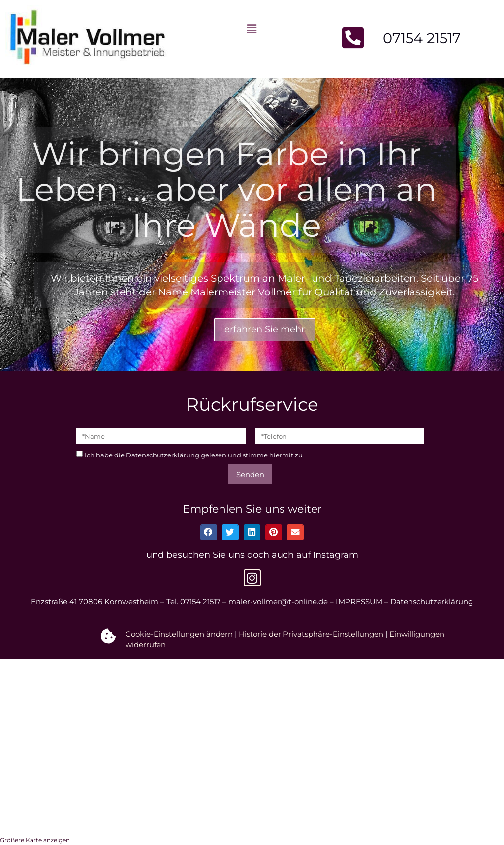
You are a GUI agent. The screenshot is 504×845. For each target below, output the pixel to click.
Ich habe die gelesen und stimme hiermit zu (194, 455)
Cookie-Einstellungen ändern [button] (179, 634)
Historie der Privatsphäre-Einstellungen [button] (311, 634)
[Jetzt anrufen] (353, 37)
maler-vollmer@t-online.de (278, 601)
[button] (252, 29)
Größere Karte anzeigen (35, 840)
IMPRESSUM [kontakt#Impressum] (359, 601)
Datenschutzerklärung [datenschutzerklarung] (163, 455)
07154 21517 (422, 38)
